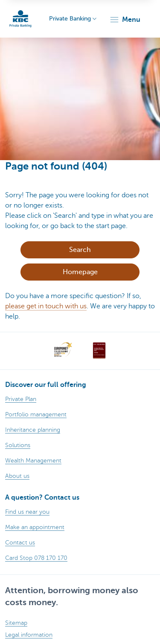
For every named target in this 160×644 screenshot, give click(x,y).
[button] (125, 20)
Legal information (29, 635)
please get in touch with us (46, 306)
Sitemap (16, 623)
